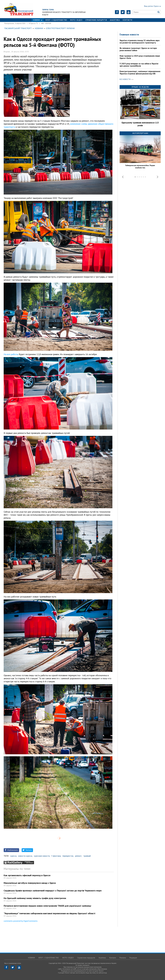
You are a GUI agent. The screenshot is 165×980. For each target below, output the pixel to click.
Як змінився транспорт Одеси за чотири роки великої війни (138, 49)
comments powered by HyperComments (21, 921)
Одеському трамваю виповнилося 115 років (140, 124)
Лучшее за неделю (140, 87)
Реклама (123, 958)
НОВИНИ (38, 20)
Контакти (127, 20)
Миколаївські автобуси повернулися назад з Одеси (30, 883)
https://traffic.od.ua (26, 9)
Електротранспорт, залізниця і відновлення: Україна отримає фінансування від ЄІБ (140, 72)
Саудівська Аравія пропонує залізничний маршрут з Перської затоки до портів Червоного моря (53, 891)
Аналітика (115, 20)
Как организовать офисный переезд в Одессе (27, 875)
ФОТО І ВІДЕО (76, 20)
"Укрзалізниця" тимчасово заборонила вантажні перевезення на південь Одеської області (49, 913)
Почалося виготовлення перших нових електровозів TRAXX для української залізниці (47, 906)
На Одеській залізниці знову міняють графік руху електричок (35, 898)
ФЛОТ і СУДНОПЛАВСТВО (56, 20)
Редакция (133, 958)
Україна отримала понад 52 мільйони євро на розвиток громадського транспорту (140, 41)
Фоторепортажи (140, 133)
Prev (123, 177)
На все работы (11, 354)
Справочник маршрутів (96, 20)
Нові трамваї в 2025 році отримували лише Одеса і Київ (140, 57)
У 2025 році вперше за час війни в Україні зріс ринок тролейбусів (139, 65)
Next (158, 177)
